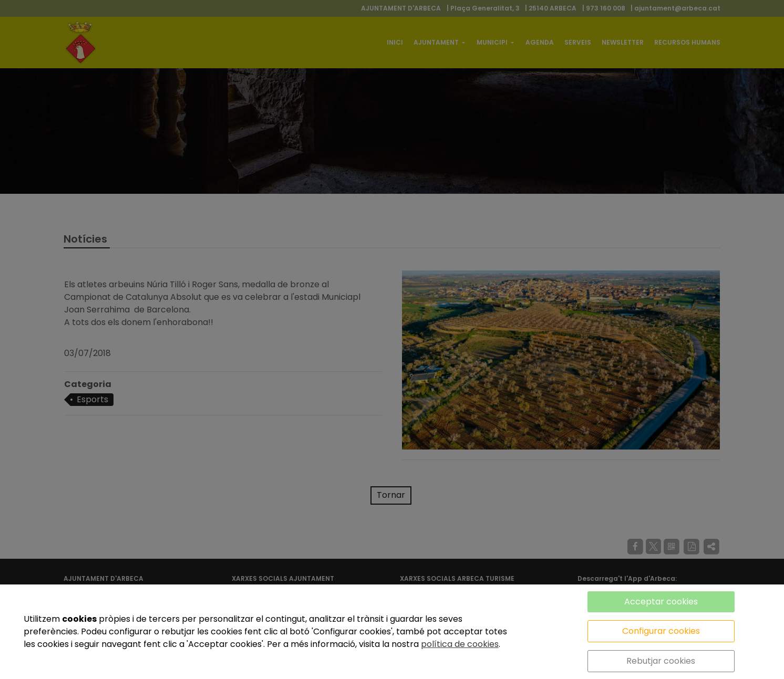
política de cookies (460, 644)
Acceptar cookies (661, 602)
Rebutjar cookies (661, 661)
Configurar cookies (661, 631)
